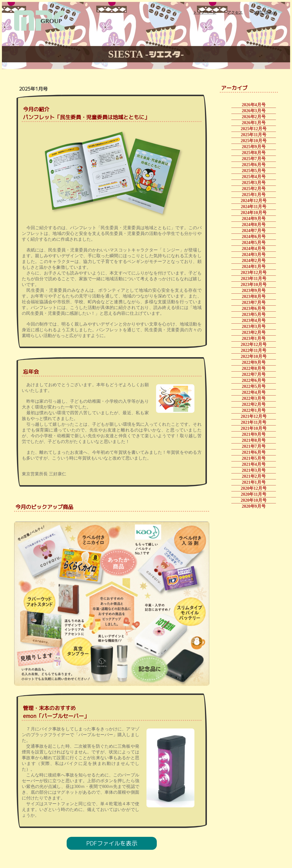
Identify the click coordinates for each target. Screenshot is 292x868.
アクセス (235, 12)
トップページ (205, 12)
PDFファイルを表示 (112, 843)
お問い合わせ (265, 12)
